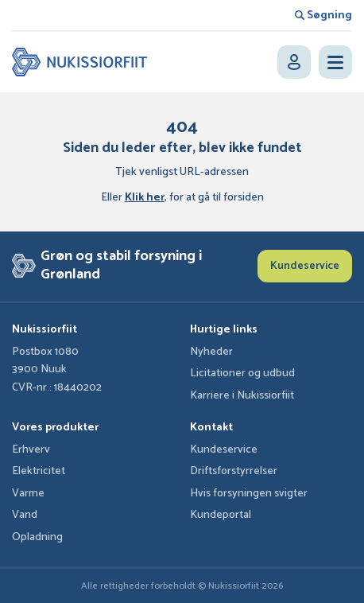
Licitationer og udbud (242, 373)
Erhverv (31, 450)
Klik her (145, 198)
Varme (28, 494)
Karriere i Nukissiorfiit (242, 396)
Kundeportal (221, 515)
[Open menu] (335, 62)
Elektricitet (39, 471)
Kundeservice (305, 266)
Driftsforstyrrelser (234, 471)
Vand (25, 515)
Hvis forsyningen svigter (249, 494)
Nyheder (211, 352)
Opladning (37, 537)
